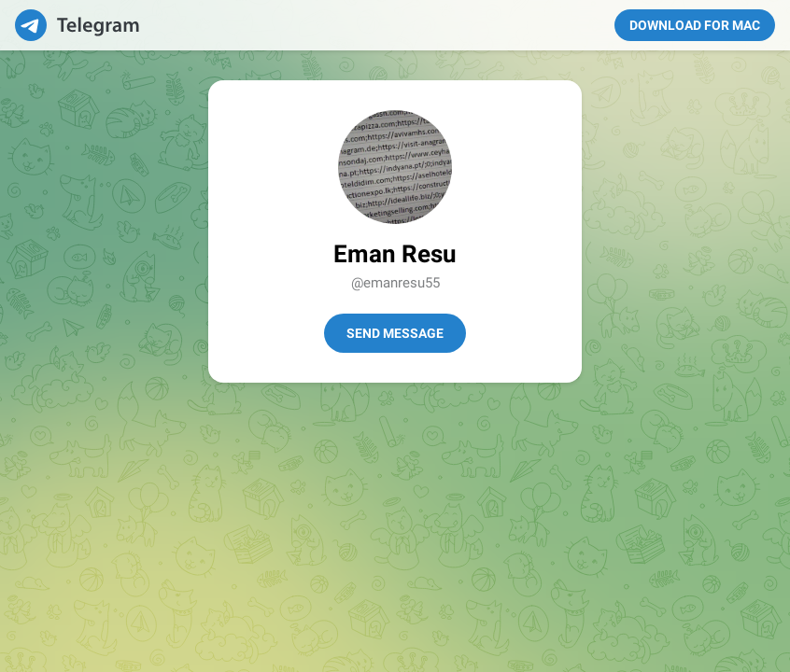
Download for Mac (695, 25)
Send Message (395, 333)
